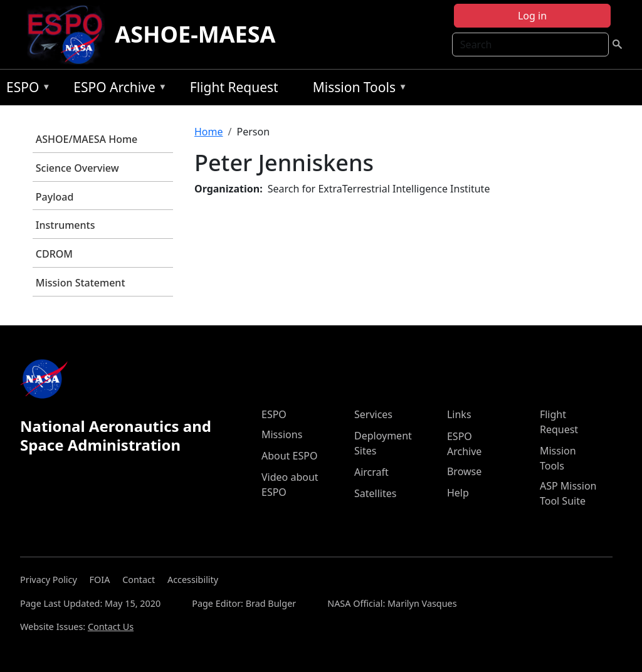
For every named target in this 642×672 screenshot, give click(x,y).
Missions (282, 434)
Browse (464, 471)
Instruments (66, 225)
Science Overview (77, 168)
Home (209, 132)
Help (458, 493)
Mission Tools (357, 89)
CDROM (54, 254)
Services (373, 414)
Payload (55, 197)
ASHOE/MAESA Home (87, 139)
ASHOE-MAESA (195, 34)
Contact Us (111, 627)
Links (459, 414)
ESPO (25, 89)
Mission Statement (81, 283)
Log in (532, 16)
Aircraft (371, 472)
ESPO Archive (117, 89)
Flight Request (234, 87)
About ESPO (289, 456)
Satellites (375, 493)
